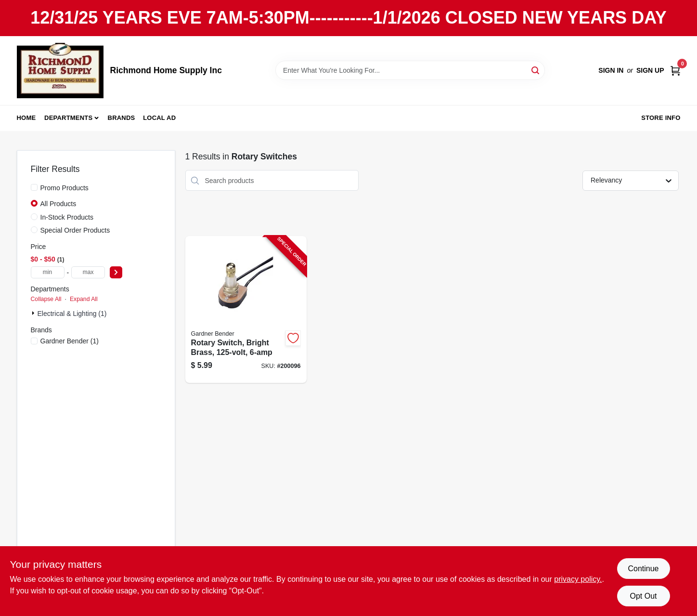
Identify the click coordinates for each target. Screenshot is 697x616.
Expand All (84, 299)
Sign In (611, 70)
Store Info (661, 118)
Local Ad (159, 118)
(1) (70, 341)
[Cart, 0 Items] (675, 71)
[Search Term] (410, 70)
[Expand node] (34, 313)
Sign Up (650, 70)
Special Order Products (75, 230)
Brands (122, 118)
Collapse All (46, 299)
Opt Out (643, 596)
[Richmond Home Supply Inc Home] (60, 71)
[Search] (536, 70)
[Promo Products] (34, 187)
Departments (68, 118)
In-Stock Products (67, 217)
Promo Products (65, 188)
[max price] (88, 272)
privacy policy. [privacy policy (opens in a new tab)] (578, 579)
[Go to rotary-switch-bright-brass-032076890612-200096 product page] (246, 309)
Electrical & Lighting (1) (72, 314)
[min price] (48, 272)
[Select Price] (116, 272)
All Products (58, 204)
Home (26, 118)
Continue (643, 569)
